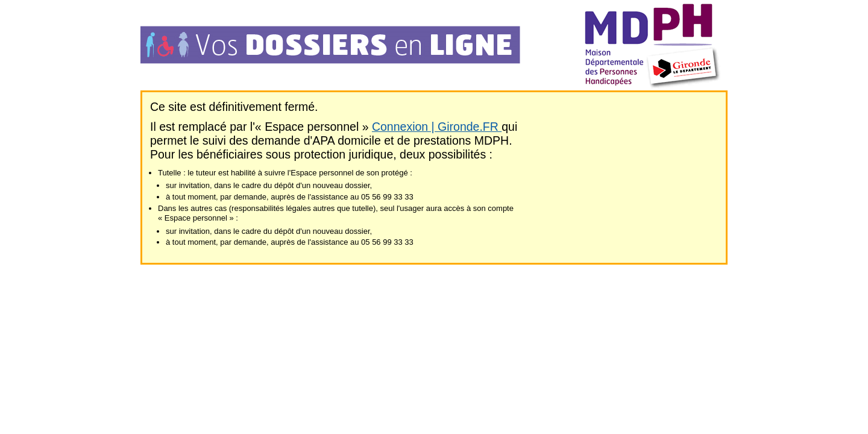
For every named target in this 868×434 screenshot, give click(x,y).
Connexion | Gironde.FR (437, 127)
